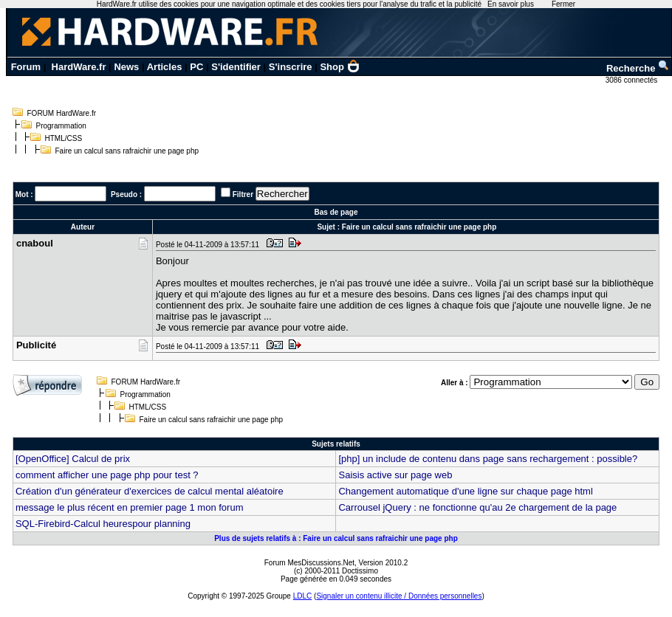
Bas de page (336, 212)
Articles (165, 67)
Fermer (563, 4)
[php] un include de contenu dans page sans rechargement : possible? (488, 459)
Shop (340, 67)
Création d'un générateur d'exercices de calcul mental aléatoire (150, 491)
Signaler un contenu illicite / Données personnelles (399, 596)
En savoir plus (511, 4)
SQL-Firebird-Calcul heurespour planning (103, 524)
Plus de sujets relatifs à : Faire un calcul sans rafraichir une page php (336, 538)
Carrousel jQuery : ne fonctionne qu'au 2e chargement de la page (477, 507)
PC (196, 67)
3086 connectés (632, 80)
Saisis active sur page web (395, 475)
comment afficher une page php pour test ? (107, 475)
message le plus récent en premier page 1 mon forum (130, 507)
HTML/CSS (64, 138)
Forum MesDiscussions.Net (309, 563)
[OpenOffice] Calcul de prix (73, 459)
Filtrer (243, 194)
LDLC (303, 596)
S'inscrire (291, 67)
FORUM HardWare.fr (62, 113)
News (126, 67)
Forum (26, 67)
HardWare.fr (79, 67)
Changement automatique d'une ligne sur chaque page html (465, 491)
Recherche (638, 68)
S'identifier (236, 67)
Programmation (61, 126)
